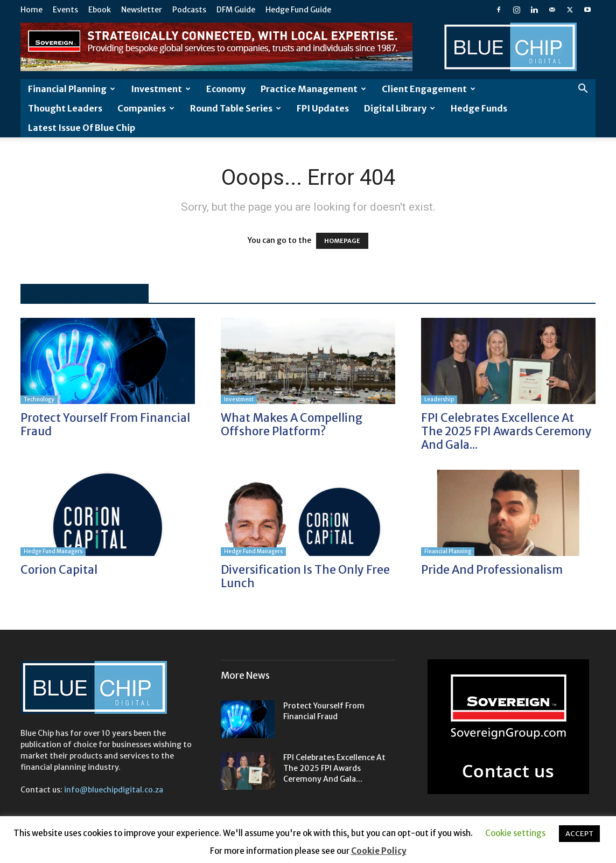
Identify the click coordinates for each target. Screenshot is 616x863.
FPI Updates (323, 108)
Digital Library (400, 108)
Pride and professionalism (492, 570)
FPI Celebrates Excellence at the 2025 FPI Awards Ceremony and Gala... (506, 431)
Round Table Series (236, 108)
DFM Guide (236, 10)
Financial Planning (72, 89)
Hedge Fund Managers (53, 551)
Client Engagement (429, 89)
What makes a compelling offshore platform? (292, 424)
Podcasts (189, 10)
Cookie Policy (379, 851)
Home (31, 10)
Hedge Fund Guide (298, 10)
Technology (39, 399)
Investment (161, 89)
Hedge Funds (479, 108)
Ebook (100, 10)
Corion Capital (59, 570)
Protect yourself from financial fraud (105, 424)
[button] (583, 90)
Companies (146, 108)
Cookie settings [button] (515, 833)
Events (65, 10)
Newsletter (142, 10)
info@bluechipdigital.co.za (114, 790)
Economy (226, 89)
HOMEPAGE (342, 241)
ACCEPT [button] (579, 834)
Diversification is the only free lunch (305, 576)
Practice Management (313, 89)
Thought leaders (65, 108)
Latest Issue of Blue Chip (82, 128)
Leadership (439, 399)
